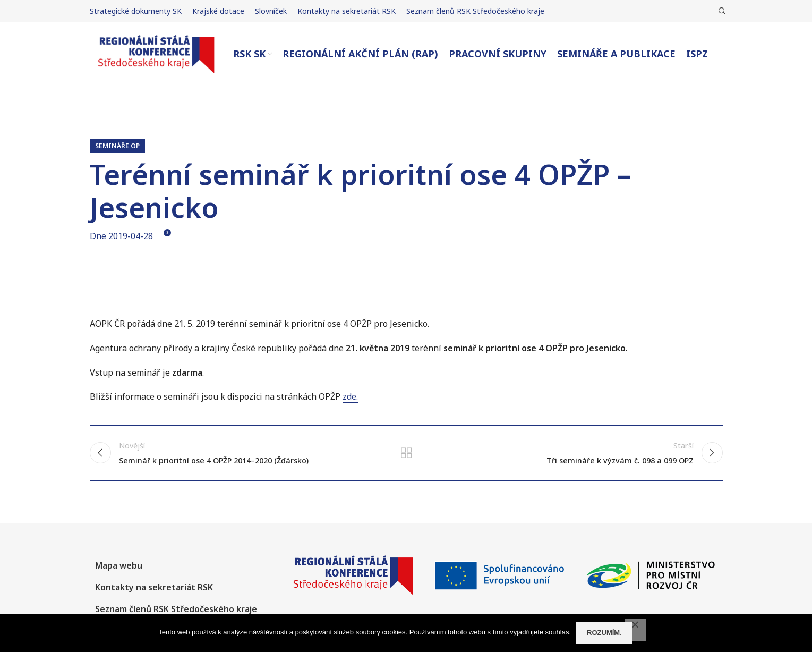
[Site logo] (156, 53)
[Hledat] (721, 11)
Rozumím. (604, 633)
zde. (350, 396)
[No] (635, 630)
